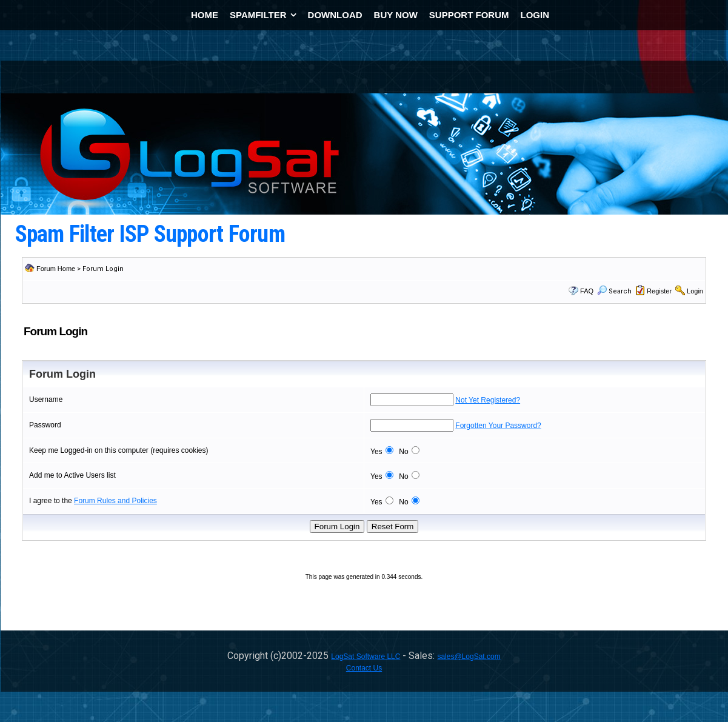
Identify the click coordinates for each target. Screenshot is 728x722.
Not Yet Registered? (488, 400)
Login (695, 291)
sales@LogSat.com (469, 657)
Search (614, 291)
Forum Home (56, 269)
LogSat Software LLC (366, 657)
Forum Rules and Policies (115, 501)
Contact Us (364, 668)
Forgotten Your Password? (498, 426)
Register (659, 291)
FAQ (587, 291)
